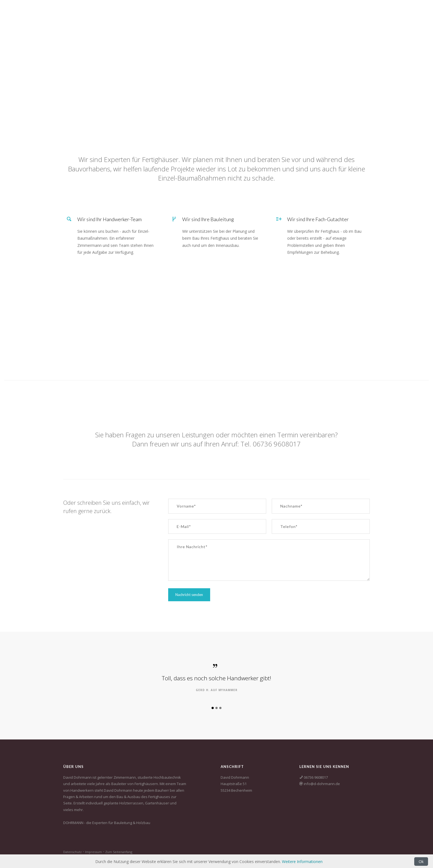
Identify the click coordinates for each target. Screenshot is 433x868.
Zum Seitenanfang (119, 852)
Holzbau (283, 11)
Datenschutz (72, 852)
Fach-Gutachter (354, 11)
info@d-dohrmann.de (321, 784)
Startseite (256, 11)
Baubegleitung (315, 11)
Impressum (93, 852)
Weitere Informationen (302, 862)
